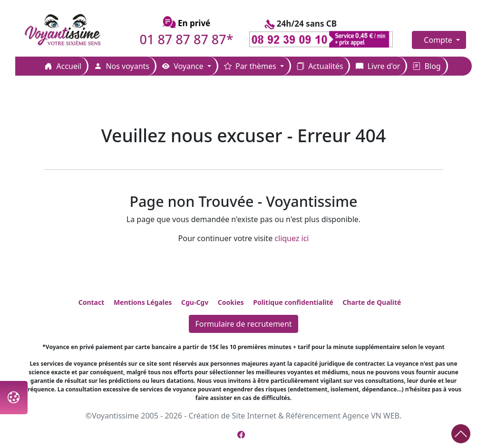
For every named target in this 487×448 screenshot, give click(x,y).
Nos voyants (122, 66)
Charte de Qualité (372, 302)
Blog (427, 66)
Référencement (313, 416)
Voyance (184, 66)
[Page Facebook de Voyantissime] (241, 435)
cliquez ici (292, 238)
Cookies (231, 302)
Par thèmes (251, 66)
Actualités (320, 66)
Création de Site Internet (232, 416)
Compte (439, 40)
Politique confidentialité (293, 302)
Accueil (63, 66)
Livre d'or (378, 66)
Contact (92, 302)
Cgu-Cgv (195, 302)
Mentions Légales (143, 302)
